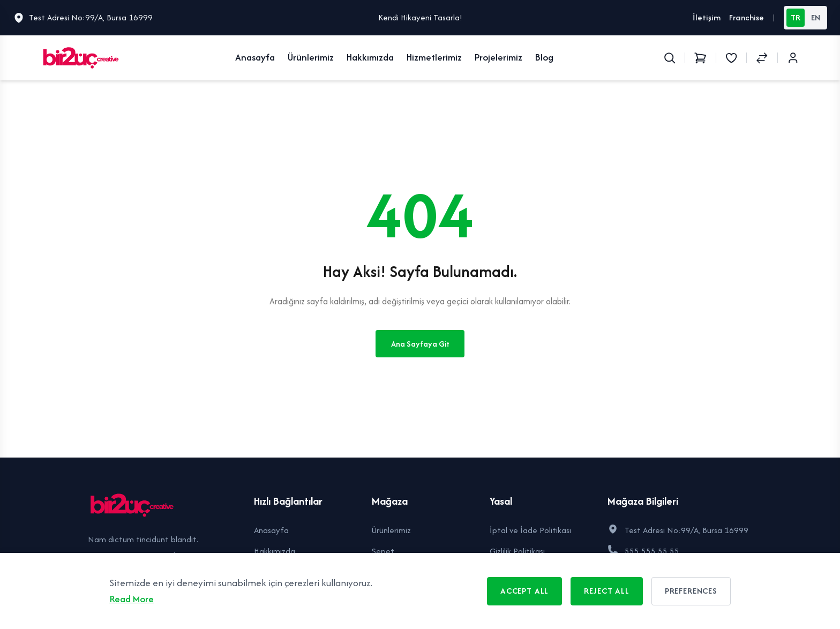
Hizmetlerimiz (434, 57)
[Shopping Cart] (700, 58)
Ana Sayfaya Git (420, 344)
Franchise (747, 17)
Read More (132, 599)
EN (816, 17)
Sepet (383, 551)
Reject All (606, 591)
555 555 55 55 (652, 551)
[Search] (670, 58)
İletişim (707, 17)
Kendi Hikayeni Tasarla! (420, 17)
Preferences (691, 591)
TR (796, 17)
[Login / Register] (793, 58)
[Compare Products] (762, 58)
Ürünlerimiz (311, 57)
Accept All (524, 591)
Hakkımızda (370, 57)
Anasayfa (255, 57)
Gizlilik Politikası (517, 551)
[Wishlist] (731, 58)
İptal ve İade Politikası (530, 530)
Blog (544, 57)
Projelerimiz (498, 57)
